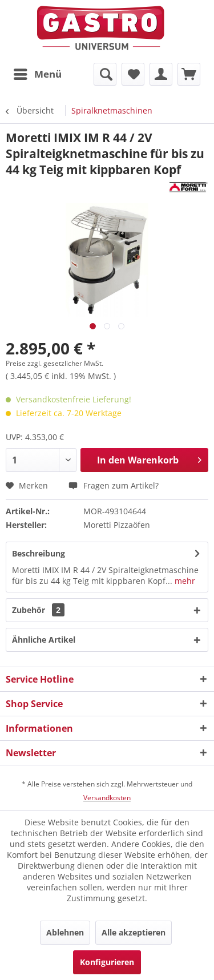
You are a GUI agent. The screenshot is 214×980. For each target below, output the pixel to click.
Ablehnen (65, 932)
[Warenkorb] (189, 74)
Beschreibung (39, 553)
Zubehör (38, 610)
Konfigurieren (107, 962)
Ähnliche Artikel (44, 640)
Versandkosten (107, 798)
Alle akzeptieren (134, 932)
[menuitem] (37, 74)
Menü (38, 73)
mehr (184, 581)
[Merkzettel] (133, 74)
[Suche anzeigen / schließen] (105, 74)
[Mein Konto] (161, 74)
